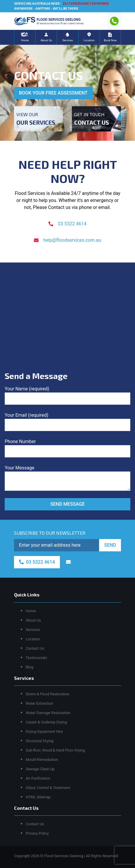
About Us (33, 620)
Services (33, 630)
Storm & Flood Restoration (47, 694)
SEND (110, 545)
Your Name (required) (67, 395)
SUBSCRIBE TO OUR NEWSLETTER (50, 533)
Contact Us (35, 648)
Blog (30, 667)
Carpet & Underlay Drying (46, 722)
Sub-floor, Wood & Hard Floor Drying (55, 750)
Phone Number (67, 448)
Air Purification (38, 778)
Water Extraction (39, 703)
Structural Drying (40, 741)
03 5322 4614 (67, 224)
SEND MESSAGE (67, 504)
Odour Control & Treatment (48, 788)
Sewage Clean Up (40, 769)
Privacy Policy (37, 833)
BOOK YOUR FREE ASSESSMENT (53, 93)
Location (33, 639)
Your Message (67, 478)
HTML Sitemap (38, 797)
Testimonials (36, 658)
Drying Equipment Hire (44, 731)
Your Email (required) (67, 422)
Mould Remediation (42, 760)
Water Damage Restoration (48, 713)
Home (31, 611)
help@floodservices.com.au (67, 240)
